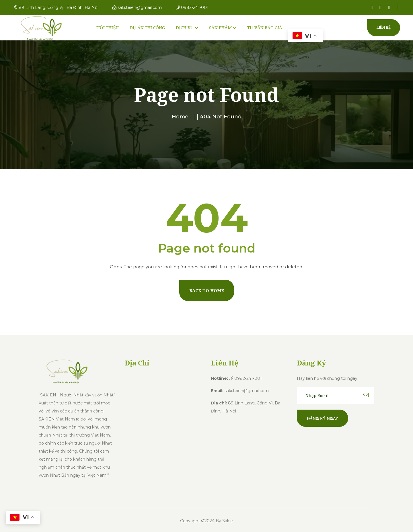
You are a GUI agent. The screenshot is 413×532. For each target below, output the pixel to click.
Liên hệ (384, 27)
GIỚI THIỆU (107, 28)
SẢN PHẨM (220, 28)
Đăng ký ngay (323, 418)
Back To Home (207, 290)
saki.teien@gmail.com (137, 7)
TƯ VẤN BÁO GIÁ (265, 28)
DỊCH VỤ (185, 28)
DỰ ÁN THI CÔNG (147, 28)
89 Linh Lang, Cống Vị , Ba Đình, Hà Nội (56, 7)
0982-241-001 (192, 7)
